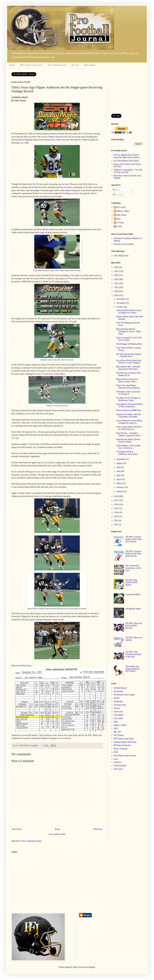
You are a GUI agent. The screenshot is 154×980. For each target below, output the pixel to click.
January (120, 491)
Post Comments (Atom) (32, 841)
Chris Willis (119, 715)
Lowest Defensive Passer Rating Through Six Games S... (129, 422)
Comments (118, 195)
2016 (117, 504)
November (121, 303)
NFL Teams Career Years (31, 65)
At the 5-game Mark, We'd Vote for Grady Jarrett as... (129, 428)
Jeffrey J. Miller (123, 211)
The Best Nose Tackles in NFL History (132, 582)
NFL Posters (119, 735)
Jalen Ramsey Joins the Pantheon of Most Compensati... (129, 405)
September (121, 459)
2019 (117, 295)
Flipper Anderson (56, 137)
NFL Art (75, 65)
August (120, 463)
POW (116, 752)
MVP (116, 728)
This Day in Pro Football (124, 244)
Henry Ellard (42, 229)
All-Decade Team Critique (124, 695)
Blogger (92, 967)
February (120, 487)
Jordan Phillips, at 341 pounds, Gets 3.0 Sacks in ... (128, 447)
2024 (117, 275)
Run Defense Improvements (125, 756)
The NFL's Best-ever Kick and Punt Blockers (134, 626)
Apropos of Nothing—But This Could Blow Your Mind (129, 416)
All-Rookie (118, 701)
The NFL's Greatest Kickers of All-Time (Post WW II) (133, 539)
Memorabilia (90, 65)
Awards (117, 708)
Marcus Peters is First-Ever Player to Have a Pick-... (127, 380)
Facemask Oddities (133, 594)
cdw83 (119, 226)
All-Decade (118, 691)
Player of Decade (121, 749)
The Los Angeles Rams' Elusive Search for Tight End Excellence (127, 156)
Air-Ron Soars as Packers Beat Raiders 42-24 (128, 374)
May (119, 475)
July (119, 467)
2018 (117, 496)
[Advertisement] (127, 95)
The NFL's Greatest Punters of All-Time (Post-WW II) (133, 554)
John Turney (122, 215)
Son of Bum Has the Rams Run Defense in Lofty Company (129, 362)
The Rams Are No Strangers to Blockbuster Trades (128, 399)
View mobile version (57, 834)
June (119, 471)
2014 (117, 512)
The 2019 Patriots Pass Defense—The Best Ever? (129, 355)
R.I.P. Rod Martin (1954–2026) (126, 161)
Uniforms (118, 762)
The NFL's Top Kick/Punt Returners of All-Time (134, 654)
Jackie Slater (65, 190)
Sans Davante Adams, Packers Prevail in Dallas (128, 441)
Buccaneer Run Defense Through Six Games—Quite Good (128, 331)
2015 (117, 508)
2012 (117, 521)
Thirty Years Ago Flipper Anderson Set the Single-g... (128, 387)
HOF (116, 722)
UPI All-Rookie (120, 766)
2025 (117, 271)
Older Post (98, 829)
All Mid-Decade (120, 688)
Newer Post (17, 829)
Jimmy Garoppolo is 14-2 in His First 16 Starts (129, 339)
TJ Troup (120, 223)
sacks (116, 759)
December (121, 299)
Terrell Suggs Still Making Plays (129, 344)
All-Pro (117, 698)
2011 (117, 524)
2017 (117, 500)
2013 (117, 517)
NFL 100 (117, 732)
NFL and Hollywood (57, 65)
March (119, 483)
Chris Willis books (121, 256)
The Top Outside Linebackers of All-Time (133, 568)
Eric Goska (121, 207)
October (120, 307)
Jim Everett (33, 187)
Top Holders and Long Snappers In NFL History (133, 669)
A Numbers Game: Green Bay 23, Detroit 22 (128, 393)
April (119, 479)
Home (12, 65)
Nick (119, 219)
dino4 (76, 967)
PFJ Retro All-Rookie (122, 745)
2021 (117, 287)
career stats (118, 712)
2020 (117, 291)
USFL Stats (118, 769)
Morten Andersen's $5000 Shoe (129, 410)
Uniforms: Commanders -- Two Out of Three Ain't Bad (128, 171)
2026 (117, 267)
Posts (116, 190)
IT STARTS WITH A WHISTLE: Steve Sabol (127, 453)
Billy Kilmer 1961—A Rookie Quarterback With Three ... (128, 368)
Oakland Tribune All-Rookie (125, 742)
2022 (117, 283)
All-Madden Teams (133, 609)
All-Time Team (120, 705)
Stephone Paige (31, 140)
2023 (117, 279)
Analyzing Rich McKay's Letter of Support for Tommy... (129, 312)
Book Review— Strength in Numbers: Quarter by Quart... (129, 434)
